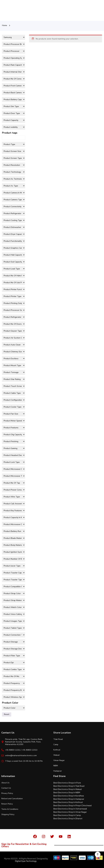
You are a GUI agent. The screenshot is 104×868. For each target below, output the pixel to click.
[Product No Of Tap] (14, 483)
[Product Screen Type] (14, 158)
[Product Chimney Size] (14, 352)
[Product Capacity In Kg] (14, 517)
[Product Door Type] (14, 113)
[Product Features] (14, 428)
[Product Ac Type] (14, 186)
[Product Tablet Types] (14, 628)
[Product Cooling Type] (14, 220)
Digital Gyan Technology (26, 861)
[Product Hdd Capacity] (14, 255)
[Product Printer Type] (14, 296)
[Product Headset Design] (14, 455)
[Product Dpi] (14, 663)
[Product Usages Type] (14, 621)
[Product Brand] (14, 37)
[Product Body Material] (14, 545)
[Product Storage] (14, 642)
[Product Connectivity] (14, 207)
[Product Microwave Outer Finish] (14, 524)
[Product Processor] (14, 51)
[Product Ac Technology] (14, 179)
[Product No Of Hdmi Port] (14, 276)
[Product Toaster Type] (14, 580)
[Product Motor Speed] (14, 421)
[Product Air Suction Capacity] (14, 338)
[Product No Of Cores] (14, 79)
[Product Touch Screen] (14, 386)
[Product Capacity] (14, 120)
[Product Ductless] (14, 359)
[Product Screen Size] (14, 151)
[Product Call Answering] (14, 504)
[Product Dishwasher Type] (14, 227)
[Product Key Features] (14, 511)
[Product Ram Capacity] (14, 65)
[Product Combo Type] (14, 669)
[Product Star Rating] (14, 379)
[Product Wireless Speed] (14, 697)
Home (5, 25)
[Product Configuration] (14, 400)
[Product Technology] (14, 172)
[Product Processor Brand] (14, 44)
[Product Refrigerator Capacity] (14, 317)
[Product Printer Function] (14, 289)
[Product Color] (14, 708)
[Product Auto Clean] (14, 345)
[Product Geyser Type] (14, 331)
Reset (7, 714)
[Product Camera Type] (14, 200)
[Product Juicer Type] (14, 566)
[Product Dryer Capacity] (14, 234)
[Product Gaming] (14, 448)
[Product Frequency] (14, 683)
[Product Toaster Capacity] (14, 573)
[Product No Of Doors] (14, 324)
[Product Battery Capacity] (14, 100)
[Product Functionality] (14, 241)
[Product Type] (14, 144)
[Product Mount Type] (14, 365)
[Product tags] (14, 138)
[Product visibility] (14, 127)
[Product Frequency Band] (14, 690)
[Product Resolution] (14, 165)
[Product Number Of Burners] (14, 559)
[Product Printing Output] (14, 303)
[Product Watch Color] (14, 607)
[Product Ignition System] (14, 552)
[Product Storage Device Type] (14, 649)
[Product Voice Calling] (14, 614)
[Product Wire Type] (14, 497)
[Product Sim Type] (14, 106)
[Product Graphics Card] (14, 248)
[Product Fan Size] (14, 414)
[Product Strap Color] (14, 593)
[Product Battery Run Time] (14, 531)
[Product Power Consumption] (14, 490)
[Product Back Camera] (14, 93)
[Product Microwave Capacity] (14, 469)
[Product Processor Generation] (14, 310)
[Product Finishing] (14, 441)
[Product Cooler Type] (14, 407)
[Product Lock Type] (14, 462)
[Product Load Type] (14, 269)
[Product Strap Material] (14, 600)
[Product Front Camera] (14, 86)
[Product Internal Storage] (14, 72)
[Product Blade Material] (14, 538)
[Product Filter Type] (14, 656)
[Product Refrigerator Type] (14, 213)
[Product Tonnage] (14, 372)
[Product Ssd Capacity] (14, 262)
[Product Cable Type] (14, 393)
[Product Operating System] (14, 58)
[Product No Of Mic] (14, 676)
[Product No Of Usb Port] (14, 283)
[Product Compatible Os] (14, 587)
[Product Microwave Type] (14, 476)
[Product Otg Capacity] (14, 435)
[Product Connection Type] (14, 635)
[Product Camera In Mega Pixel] (14, 193)
